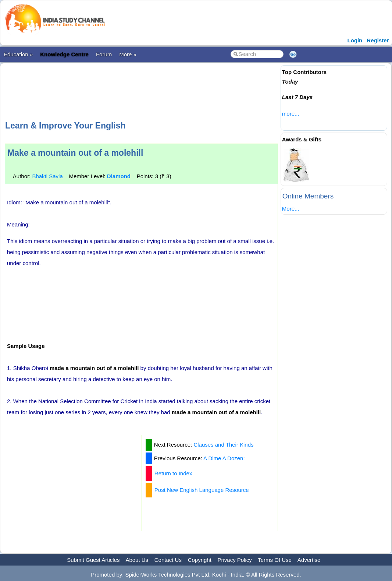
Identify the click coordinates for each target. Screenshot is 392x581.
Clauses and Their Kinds (223, 445)
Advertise (309, 560)
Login (355, 40)
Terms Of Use (275, 560)
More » (128, 54)
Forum (104, 54)
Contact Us (168, 560)
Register (378, 40)
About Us (137, 560)
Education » (18, 54)
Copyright (200, 560)
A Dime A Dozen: (224, 458)
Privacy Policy (235, 560)
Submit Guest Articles (93, 560)
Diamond (119, 176)
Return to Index (173, 473)
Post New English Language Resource (202, 490)
